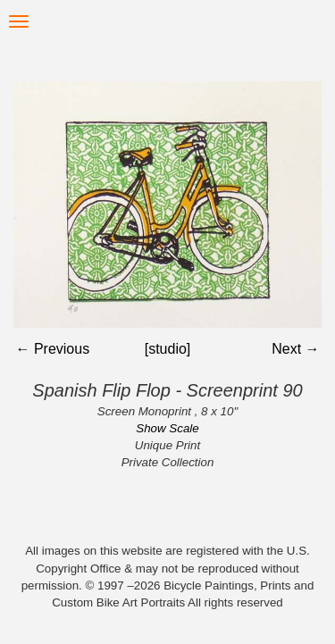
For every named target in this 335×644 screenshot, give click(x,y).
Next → (295, 349)
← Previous (52, 349)
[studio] (168, 349)
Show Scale (167, 428)
